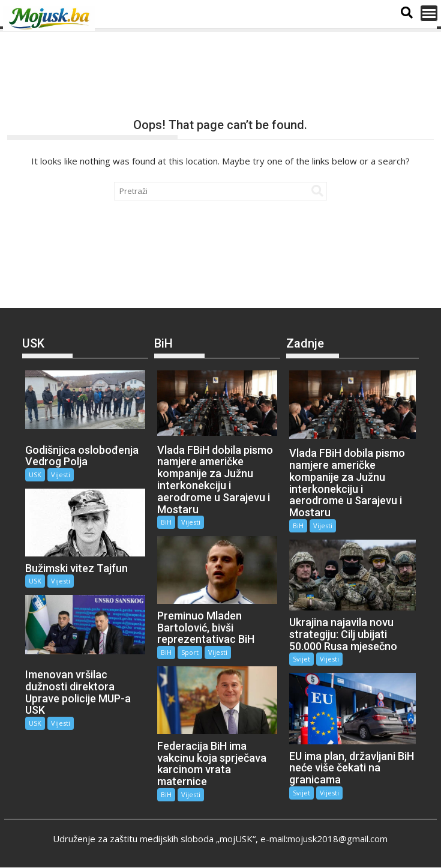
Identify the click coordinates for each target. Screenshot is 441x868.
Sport (190, 652)
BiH (166, 522)
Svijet (301, 659)
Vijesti (61, 475)
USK (35, 475)
